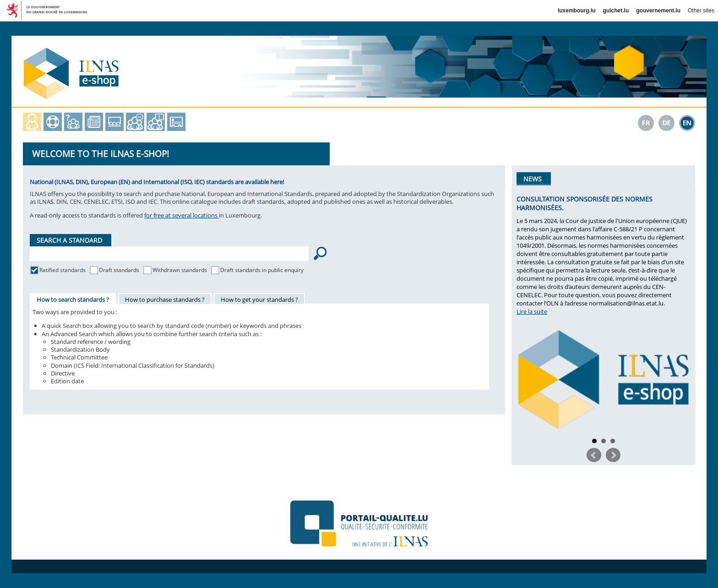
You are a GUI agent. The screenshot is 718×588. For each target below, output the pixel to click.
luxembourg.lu (577, 11)
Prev (594, 455)
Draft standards (119, 270)
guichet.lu (616, 11)
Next (613, 455)
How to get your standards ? (259, 299)
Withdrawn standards (180, 270)
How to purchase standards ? (165, 299)
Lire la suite (532, 311)
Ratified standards (63, 270)
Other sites (701, 11)
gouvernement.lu (658, 11)
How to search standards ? (73, 299)
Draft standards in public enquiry (262, 270)
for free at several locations (182, 215)
